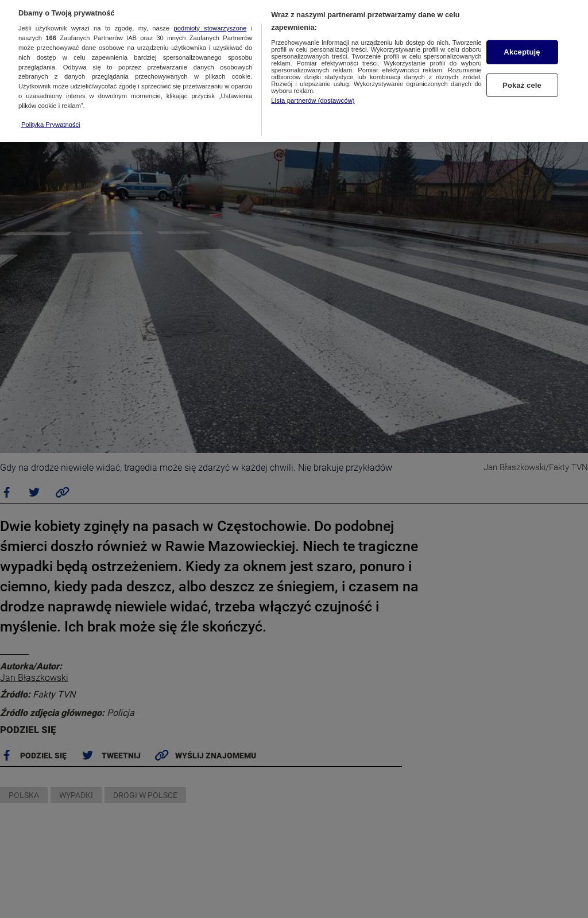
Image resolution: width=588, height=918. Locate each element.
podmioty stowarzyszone (210, 21)
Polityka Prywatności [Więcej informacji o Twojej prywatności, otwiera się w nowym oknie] (51, 117)
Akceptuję (522, 44)
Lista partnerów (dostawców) (313, 93)
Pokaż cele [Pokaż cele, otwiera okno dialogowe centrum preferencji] (522, 78)
